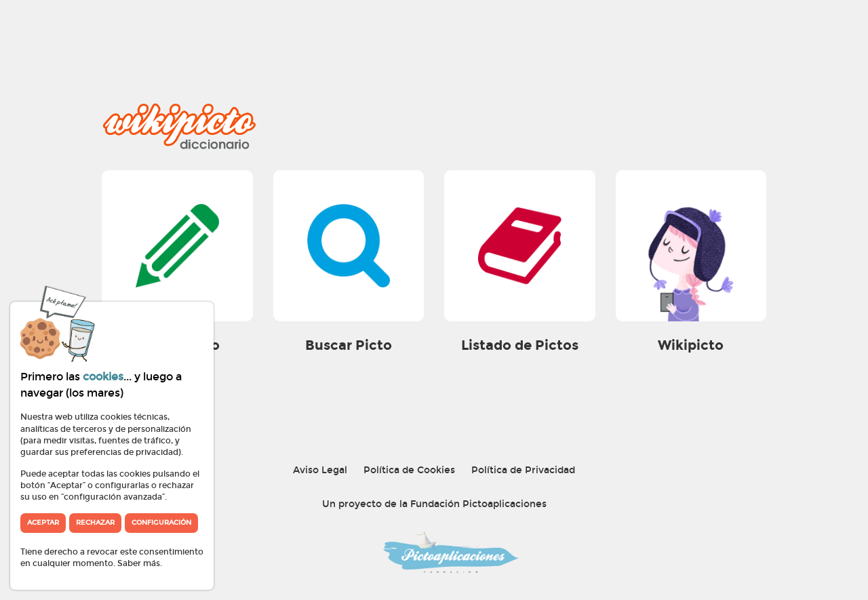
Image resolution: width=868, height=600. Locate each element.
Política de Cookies (409, 470)
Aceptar (43, 523)
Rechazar (95, 523)
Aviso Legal (320, 470)
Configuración (161, 523)
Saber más (139, 563)
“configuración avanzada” (113, 497)
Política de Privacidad (523, 470)
